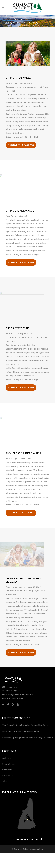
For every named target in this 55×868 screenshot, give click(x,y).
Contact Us (8, 775)
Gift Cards (7, 770)
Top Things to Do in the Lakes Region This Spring (25, 725)
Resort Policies (9, 764)
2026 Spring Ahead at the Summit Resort (21, 731)
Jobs (4, 781)
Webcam (6, 758)
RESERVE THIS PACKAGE (21, 145)
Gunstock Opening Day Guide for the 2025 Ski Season (27, 738)
